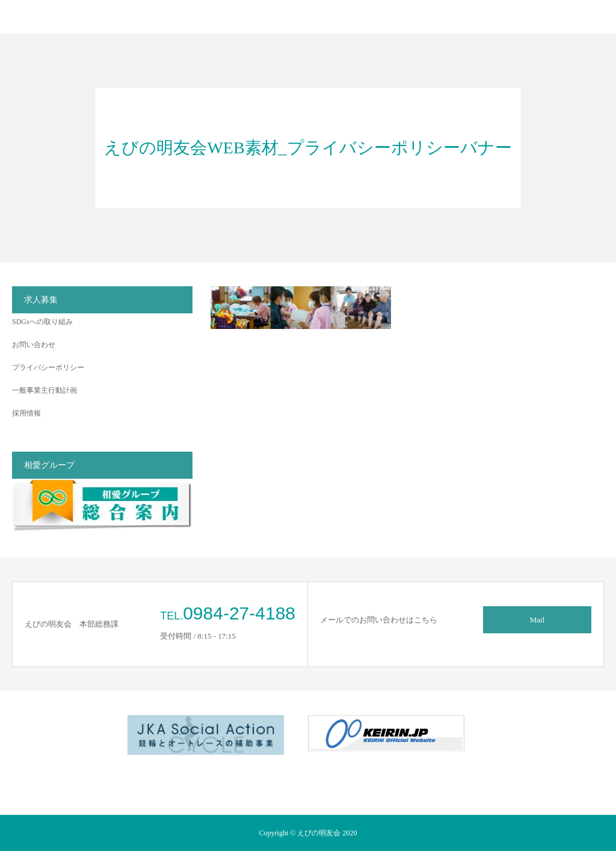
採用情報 (26, 413)
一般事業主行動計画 (45, 390)
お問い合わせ (34, 345)
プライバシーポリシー (48, 367)
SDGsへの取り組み (42, 322)
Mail (537, 620)
